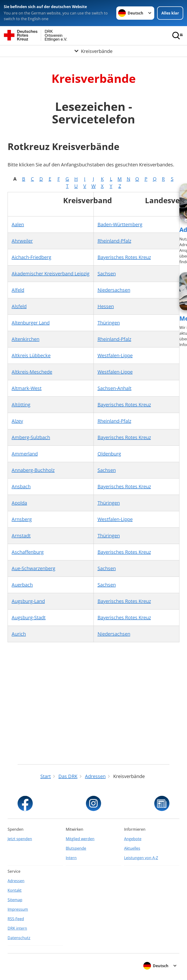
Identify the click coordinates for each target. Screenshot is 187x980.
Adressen (16, 881)
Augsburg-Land (28, 601)
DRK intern (17, 928)
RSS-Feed (16, 919)
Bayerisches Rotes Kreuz (124, 257)
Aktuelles (132, 848)
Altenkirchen (26, 339)
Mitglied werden (80, 839)
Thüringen (109, 323)
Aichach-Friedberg (31, 257)
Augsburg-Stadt (29, 617)
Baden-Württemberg (120, 224)
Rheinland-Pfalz (114, 241)
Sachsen (107, 274)
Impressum (18, 909)
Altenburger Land (31, 323)
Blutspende (76, 848)
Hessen (106, 306)
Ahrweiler (22, 241)
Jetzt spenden (20, 839)
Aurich (19, 634)
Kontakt (15, 890)
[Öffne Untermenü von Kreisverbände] (93, 51)
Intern (71, 858)
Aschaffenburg (28, 552)
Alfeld (18, 290)
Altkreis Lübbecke (31, 355)
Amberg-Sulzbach (31, 437)
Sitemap (15, 900)
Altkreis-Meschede (32, 372)
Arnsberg (22, 519)
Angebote (133, 839)
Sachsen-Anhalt (115, 388)
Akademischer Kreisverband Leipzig (51, 274)
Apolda (19, 503)
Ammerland (25, 454)
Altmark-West (27, 388)
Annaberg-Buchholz (33, 470)
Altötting (21, 405)
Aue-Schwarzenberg (33, 568)
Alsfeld (19, 306)
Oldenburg (109, 454)
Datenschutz (19, 938)
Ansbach (21, 486)
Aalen (18, 224)
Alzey (17, 421)
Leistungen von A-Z (141, 858)
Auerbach (22, 585)
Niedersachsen (114, 290)
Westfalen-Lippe (115, 355)
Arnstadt (21, 536)
